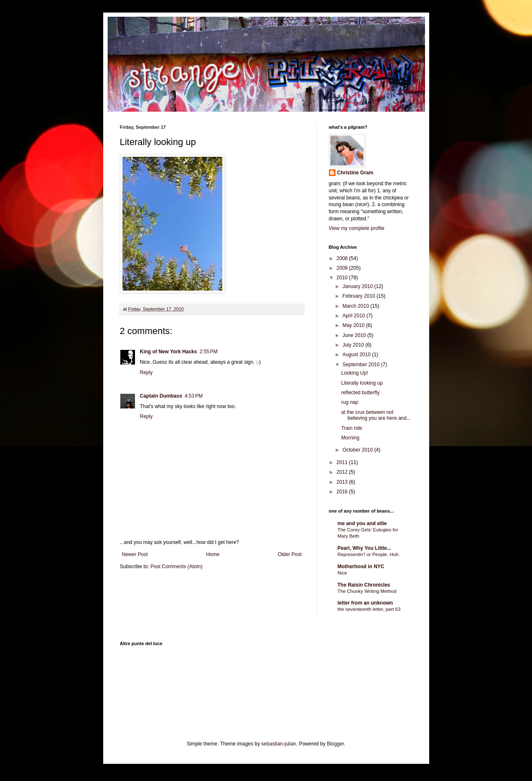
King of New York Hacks (169, 352)
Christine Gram (355, 173)
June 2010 (355, 335)
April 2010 (354, 316)
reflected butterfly (360, 393)
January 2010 (358, 286)
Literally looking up (362, 383)
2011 (343, 462)
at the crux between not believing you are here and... (376, 415)
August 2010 (357, 355)
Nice (342, 573)
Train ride (351, 428)
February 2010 (359, 296)
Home (213, 554)
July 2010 (354, 345)
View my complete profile (357, 228)
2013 (343, 482)
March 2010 (356, 306)
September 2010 (361, 365)
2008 (343, 258)
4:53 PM (194, 396)
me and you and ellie (362, 523)
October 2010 (358, 450)
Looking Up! (354, 373)
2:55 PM (208, 352)
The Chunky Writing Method (367, 591)
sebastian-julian (279, 744)
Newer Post (135, 554)
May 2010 (354, 325)
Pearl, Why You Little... (364, 548)
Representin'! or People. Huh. (369, 554)
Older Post (290, 554)
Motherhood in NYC (361, 567)
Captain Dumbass (161, 396)
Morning (350, 438)
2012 (343, 472)
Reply (146, 373)
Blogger (335, 744)
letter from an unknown (365, 603)
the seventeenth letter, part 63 (369, 609)
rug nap (350, 402)
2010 (343, 278)
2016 (343, 492)
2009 (343, 268)
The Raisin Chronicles (364, 585)
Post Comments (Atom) (177, 567)
